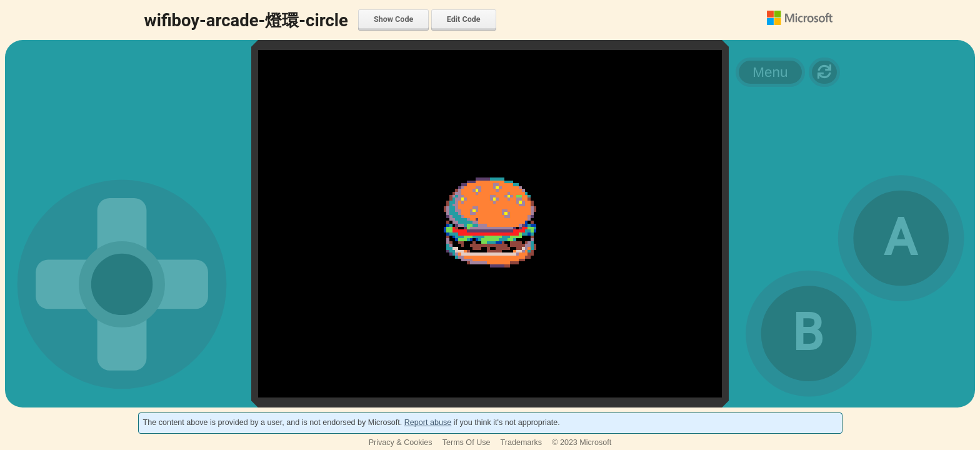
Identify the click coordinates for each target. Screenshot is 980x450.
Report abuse (428, 422)
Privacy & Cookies (401, 442)
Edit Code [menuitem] (464, 19)
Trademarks (522, 442)
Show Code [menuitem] (393, 19)
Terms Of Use (467, 442)
